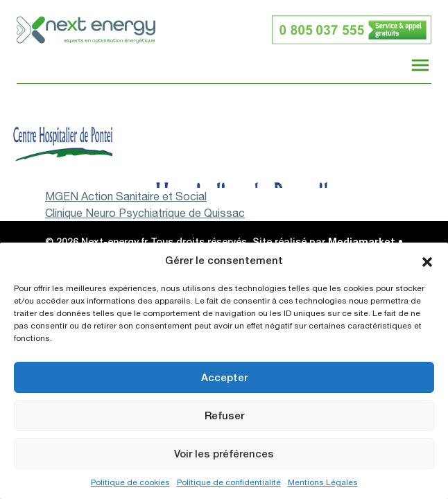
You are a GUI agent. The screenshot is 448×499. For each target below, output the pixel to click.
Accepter (224, 377)
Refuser (224, 415)
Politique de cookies (130, 482)
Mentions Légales (323, 482)
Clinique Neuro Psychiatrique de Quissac (145, 213)
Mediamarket (362, 242)
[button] (427, 261)
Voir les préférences (224, 454)
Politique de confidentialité (229, 482)
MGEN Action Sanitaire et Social (126, 196)
